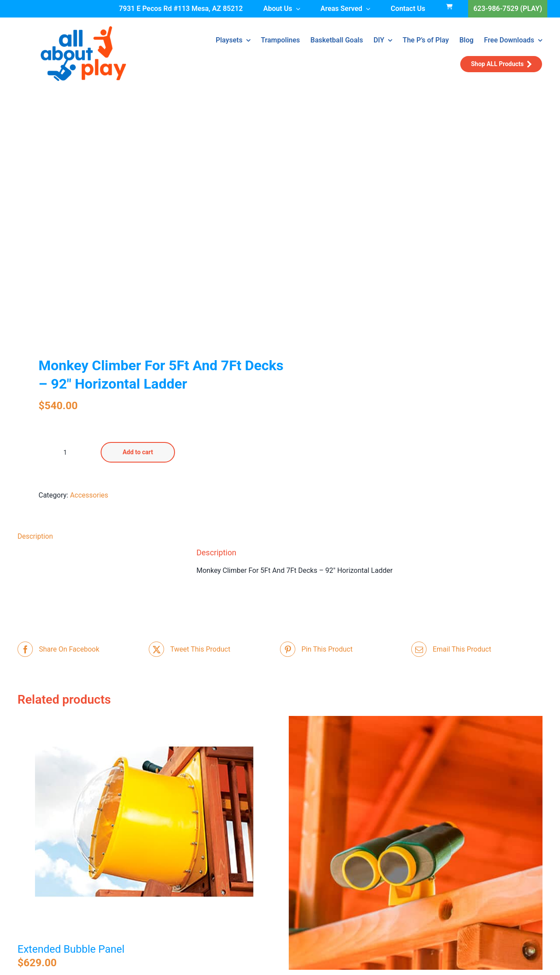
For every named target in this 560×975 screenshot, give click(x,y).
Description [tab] (35, 536)
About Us (278, 9)
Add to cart (138, 452)
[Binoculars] (416, 843)
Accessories (89, 495)
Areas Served (342, 9)
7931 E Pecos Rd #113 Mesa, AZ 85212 (181, 9)
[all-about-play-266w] (83, 30)
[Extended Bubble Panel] (144, 825)
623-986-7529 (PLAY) (508, 9)
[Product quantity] (65, 452)
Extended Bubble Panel (71, 949)
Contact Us (408, 9)
